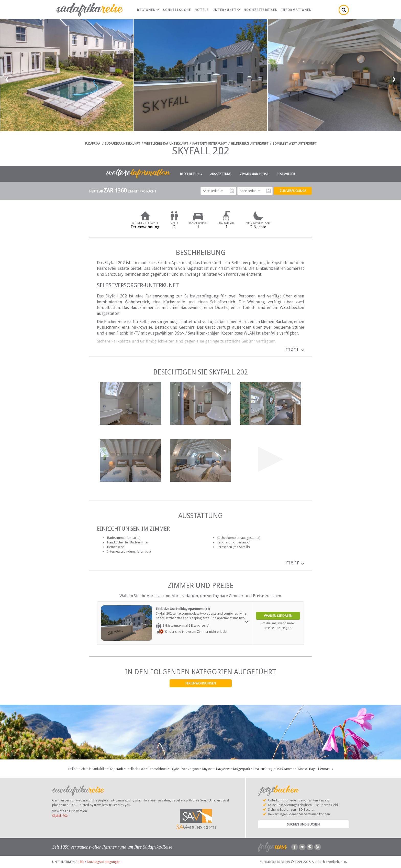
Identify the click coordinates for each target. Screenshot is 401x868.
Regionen (148, 10)
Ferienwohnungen (201, 683)
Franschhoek (158, 769)
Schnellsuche (177, 10)
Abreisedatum (269, 191)
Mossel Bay (306, 769)
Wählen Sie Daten (278, 616)
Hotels (202, 10)
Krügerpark (242, 769)
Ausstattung (221, 174)
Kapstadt (116, 769)
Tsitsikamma (285, 769)
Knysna (207, 769)
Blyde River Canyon (185, 769)
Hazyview (223, 769)
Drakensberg (263, 769)
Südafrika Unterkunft (122, 144)
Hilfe (81, 862)
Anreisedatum (232, 191)
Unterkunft (226, 10)
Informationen (297, 10)
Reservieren (286, 174)
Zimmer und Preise (254, 174)
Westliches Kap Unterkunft (166, 144)
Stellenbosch (136, 769)
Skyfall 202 (60, 816)
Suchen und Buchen (303, 824)
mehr (292, 349)
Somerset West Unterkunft (295, 144)
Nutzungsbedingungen (104, 862)
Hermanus (326, 769)
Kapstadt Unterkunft (210, 144)
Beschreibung (191, 174)
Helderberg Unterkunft (250, 144)
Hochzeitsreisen (261, 10)
